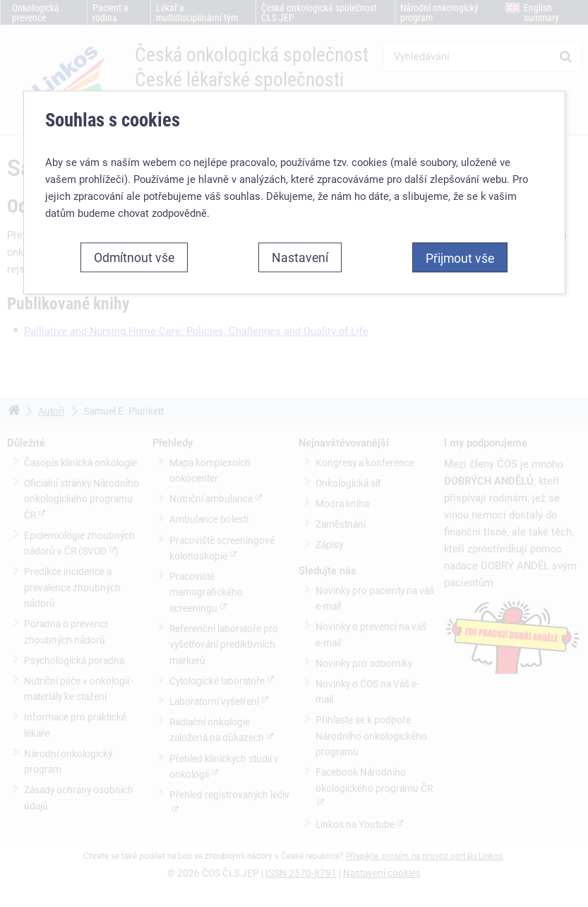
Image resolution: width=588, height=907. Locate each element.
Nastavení (300, 225)
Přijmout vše (460, 225)
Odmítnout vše (134, 225)
